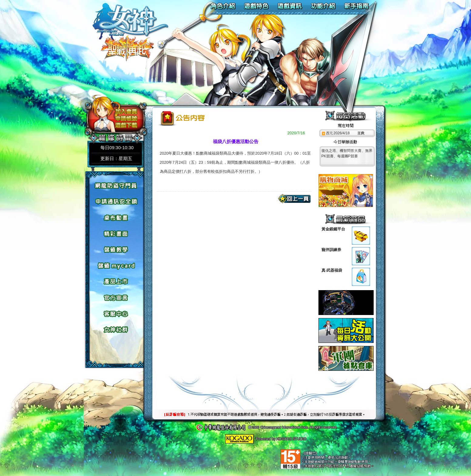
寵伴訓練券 (331, 250)
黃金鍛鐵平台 (333, 229)
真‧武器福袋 (332, 270)
